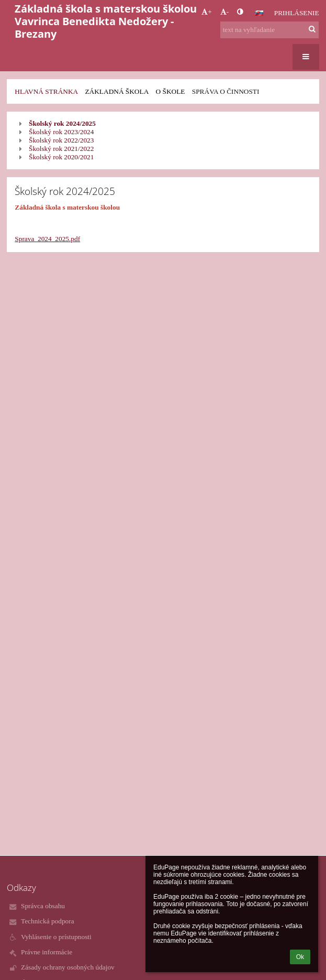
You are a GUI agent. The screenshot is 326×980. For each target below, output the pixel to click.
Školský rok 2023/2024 (61, 132)
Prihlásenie (297, 13)
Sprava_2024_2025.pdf (47, 239)
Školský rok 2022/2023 (61, 140)
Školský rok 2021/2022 (61, 149)
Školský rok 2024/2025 (62, 123)
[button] (259, 13)
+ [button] (207, 12)
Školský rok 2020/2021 (61, 157)
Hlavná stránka (46, 91)
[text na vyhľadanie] (269, 30)
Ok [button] (300, 957)
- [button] (224, 12)
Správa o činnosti (226, 91)
